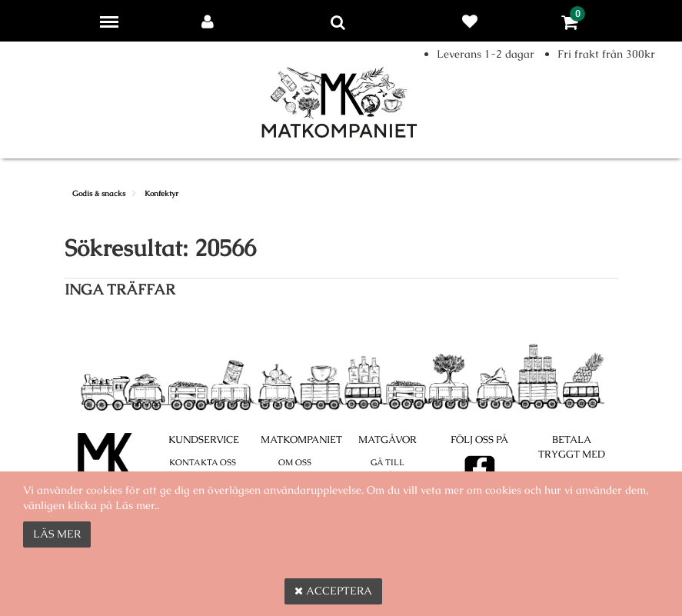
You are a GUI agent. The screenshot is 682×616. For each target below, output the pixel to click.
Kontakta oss (203, 462)
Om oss (295, 462)
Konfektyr (161, 193)
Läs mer (57, 534)
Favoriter (473, 22)
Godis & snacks (99, 193)
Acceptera (333, 591)
